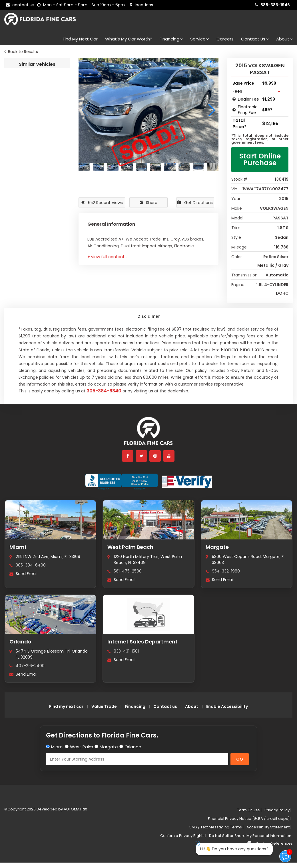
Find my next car (80, 39)
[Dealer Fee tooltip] (234, 99)
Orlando (20, 642)
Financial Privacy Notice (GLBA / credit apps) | (250, 819)
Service (200, 39)
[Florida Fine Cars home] (148, 434)
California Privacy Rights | (183, 836)
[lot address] (142, 5)
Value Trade (104, 706)
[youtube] (169, 456)
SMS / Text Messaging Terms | (216, 827)
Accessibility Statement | (269, 827)
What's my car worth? (129, 39)
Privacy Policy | (278, 810)
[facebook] (128, 456)
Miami (18, 547)
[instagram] (155, 456)
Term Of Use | (249, 810)
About (284, 39)
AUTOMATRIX (75, 809)
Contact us (165, 706)
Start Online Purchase (260, 159)
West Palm (82, 747)
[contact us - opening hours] (82, 5)
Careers (225, 39)
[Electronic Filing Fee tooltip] (234, 110)
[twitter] (142, 456)
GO (240, 759)
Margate (217, 547)
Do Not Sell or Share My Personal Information (250, 836)
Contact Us (255, 39)
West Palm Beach (130, 547)
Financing (171, 39)
